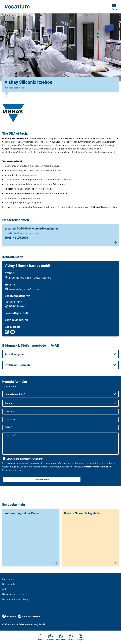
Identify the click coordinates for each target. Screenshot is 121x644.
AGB (4, 589)
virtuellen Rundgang (33, 207)
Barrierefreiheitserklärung (16, 599)
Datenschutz (9, 584)
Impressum (8, 579)
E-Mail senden (42, 479)
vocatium (9, 616)
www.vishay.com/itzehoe (25, 289)
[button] (60, 354)
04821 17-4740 (15, 306)
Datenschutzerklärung (97, 467)
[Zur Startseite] (23, 7)
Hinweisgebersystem (13, 594)
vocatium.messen (29, 616)
